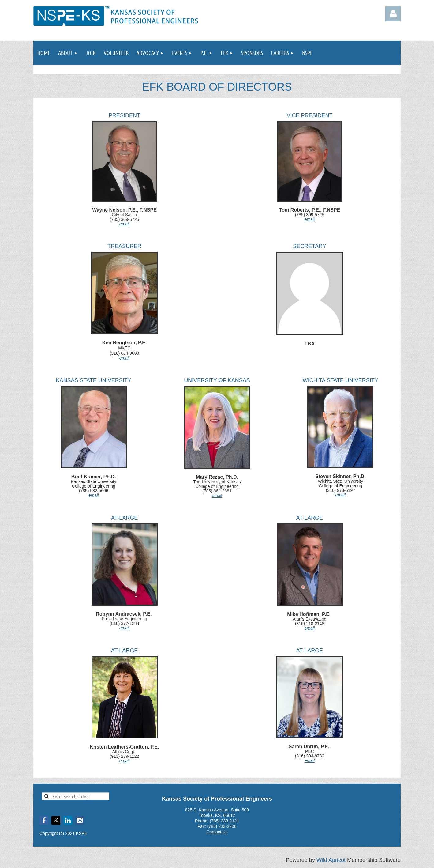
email (124, 224)
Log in (393, 14)
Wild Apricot (331, 860)
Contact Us (217, 832)
